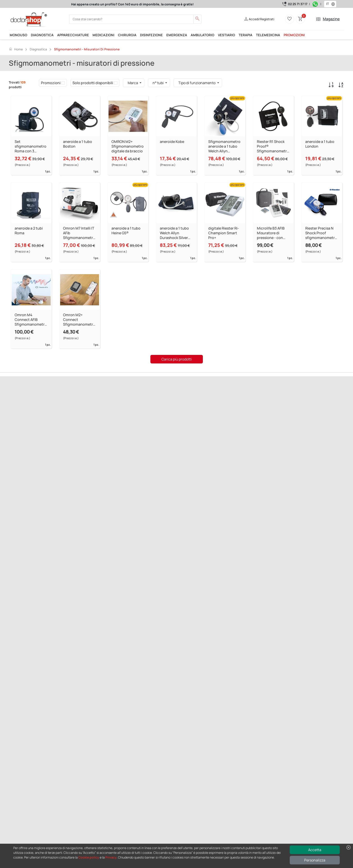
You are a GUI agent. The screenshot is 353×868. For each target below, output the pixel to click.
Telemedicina (268, 35)
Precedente (18, 424)
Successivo (36, 424)
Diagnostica (42, 35)
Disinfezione (151, 35)
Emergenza (177, 35)
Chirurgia (127, 35)
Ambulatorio (203, 35)
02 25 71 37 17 (298, 4)
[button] (334, 4)
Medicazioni (103, 35)
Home (16, 49)
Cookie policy (89, 857)
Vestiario (226, 35)
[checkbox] (63, 83)
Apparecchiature (73, 35)
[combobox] (327, 4)
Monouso (18, 35)
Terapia (246, 35)
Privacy (111, 857)
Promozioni (294, 35)
